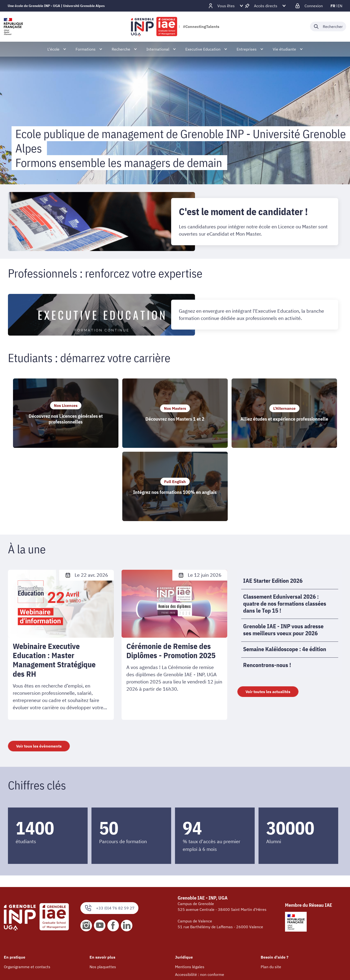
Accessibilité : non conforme (200, 908)
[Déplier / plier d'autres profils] (226, 6)
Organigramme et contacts (27, 901)
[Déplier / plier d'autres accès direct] (266, 6)
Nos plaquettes (103, 901)
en (340, 6)
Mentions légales (190, 901)
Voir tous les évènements (39, 680)
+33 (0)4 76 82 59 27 (109, 842)
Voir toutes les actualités (268, 626)
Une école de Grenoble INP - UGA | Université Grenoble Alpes (56, 6)
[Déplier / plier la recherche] (328, 26)
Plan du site (271, 901)
